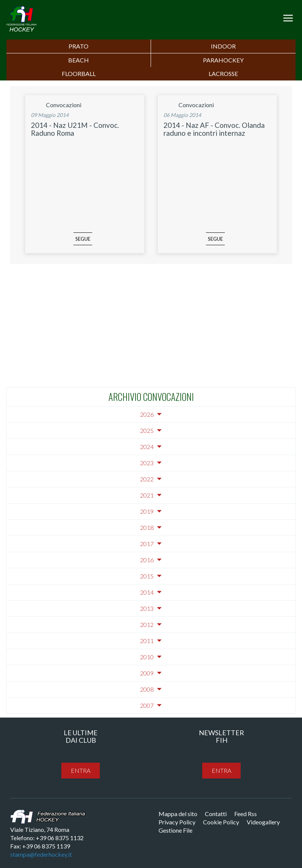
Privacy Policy (177, 822)
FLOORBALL (79, 74)
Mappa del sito (178, 814)
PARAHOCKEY (223, 60)
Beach (79, 60)
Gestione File (175, 830)
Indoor (223, 46)
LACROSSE (223, 74)
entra (81, 770)
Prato (79, 46)
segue (83, 239)
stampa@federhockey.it (41, 854)
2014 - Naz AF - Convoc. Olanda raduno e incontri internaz (214, 129)
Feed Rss (246, 814)
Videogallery (263, 822)
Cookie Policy (221, 822)
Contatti (216, 814)
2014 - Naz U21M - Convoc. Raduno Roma (75, 129)
